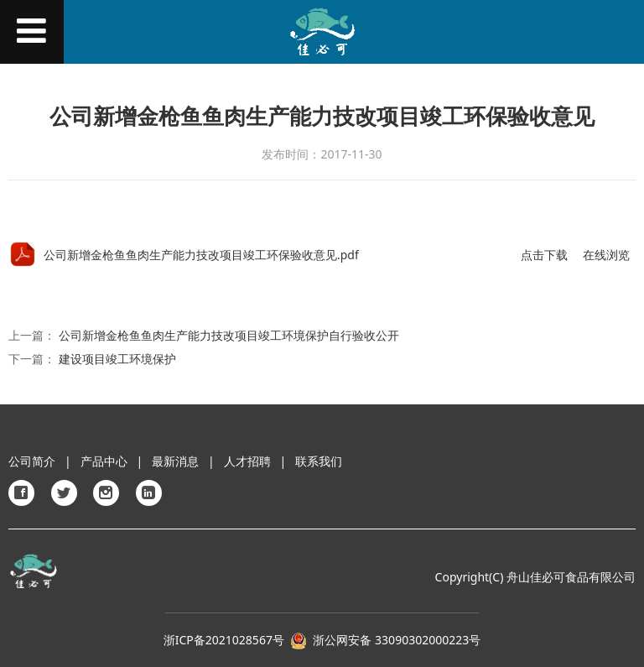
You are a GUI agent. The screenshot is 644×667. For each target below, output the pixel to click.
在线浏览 (606, 255)
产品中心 (104, 461)
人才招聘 (247, 461)
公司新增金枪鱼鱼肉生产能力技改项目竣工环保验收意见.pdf (201, 255)
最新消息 (175, 461)
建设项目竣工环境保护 (117, 359)
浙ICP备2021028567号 (224, 640)
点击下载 (544, 255)
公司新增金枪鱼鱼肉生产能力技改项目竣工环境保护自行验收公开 (229, 335)
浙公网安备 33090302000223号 (397, 640)
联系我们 (319, 461)
